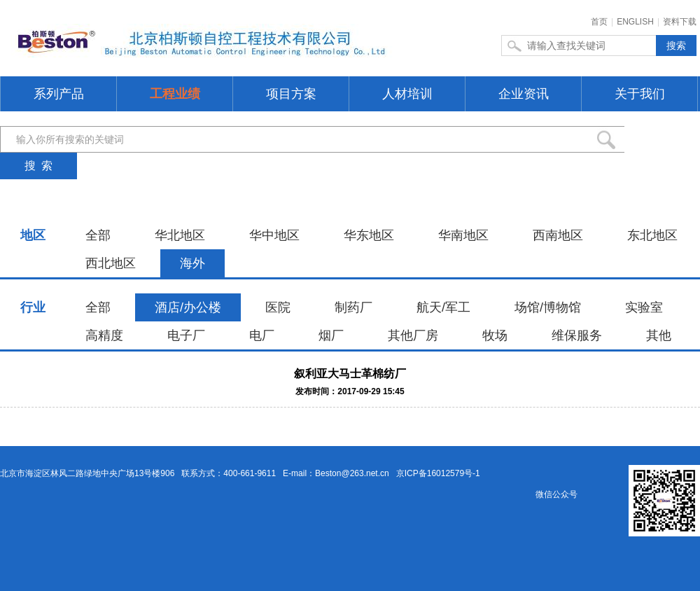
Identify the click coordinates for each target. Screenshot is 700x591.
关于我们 (640, 94)
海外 (192, 263)
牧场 (495, 335)
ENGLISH (635, 22)
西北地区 (111, 263)
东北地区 (652, 235)
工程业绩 (175, 94)
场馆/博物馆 (548, 307)
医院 (278, 307)
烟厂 (331, 335)
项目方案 (291, 94)
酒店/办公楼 (188, 307)
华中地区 (274, 235)
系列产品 (59, 94)
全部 (98, 235)
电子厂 (186, 335)
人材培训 (407, 94)
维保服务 (577, 335)
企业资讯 (524, 94)
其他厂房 (413, 335)
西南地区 (558, 235)
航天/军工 (443, 307)
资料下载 (680, 22)
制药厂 (353, 307)
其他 (659, 335)
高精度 (104, 335)
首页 (599, 22)
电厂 (262, 335)
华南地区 (463, 235)
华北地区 (180, 235)
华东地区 (369, 235)
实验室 (644, 307)
